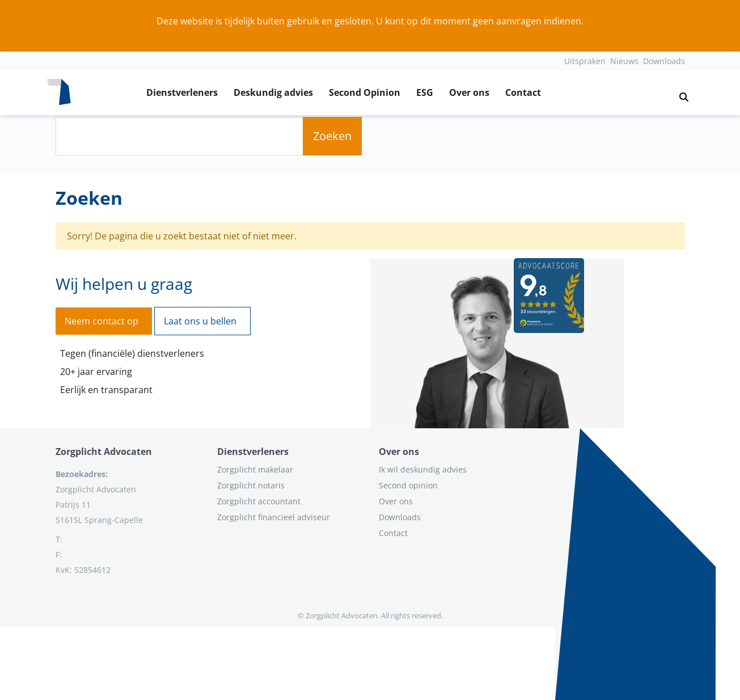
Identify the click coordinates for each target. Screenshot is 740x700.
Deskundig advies (273, 92)
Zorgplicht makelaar (255, 469)
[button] (679, 92)
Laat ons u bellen (200, 321)
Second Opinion (365, 92)
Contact (523, 92)
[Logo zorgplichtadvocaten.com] (59, 92)
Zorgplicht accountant (259, 501)
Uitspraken (585, 61)
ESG (425, 92)
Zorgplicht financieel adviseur (274, 517)
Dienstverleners (182, 92)
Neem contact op (102, 321)
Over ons (469, 92)
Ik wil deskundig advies (423, 469)
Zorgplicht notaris (251, 485)
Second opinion (408, 485)
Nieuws (624, 61)
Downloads (664, 61)
